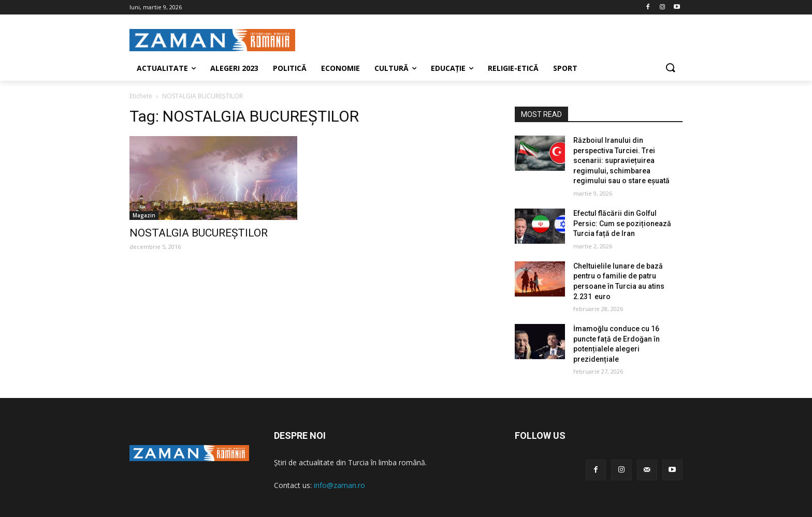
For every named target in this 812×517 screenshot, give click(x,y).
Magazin (144, 215)
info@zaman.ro (339, 485)
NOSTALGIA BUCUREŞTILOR (199, 233)
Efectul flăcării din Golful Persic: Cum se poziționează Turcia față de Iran (622, 223)
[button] (670, 68)
